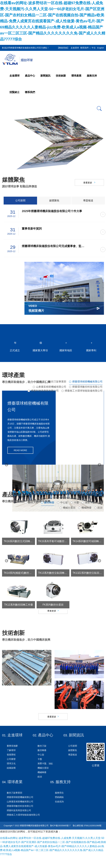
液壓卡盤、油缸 (94, 506)
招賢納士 (15, 92)
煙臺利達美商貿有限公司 (45, 391)
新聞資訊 (45, 76)
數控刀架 (33, 506)
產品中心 (30, 76)
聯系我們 (84, 48)
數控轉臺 (49, 506)
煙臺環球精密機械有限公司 (87, 382)
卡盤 (76, 506)
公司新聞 (20, 201)
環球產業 (76, 76)
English (101, 48)
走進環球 (75, 48)
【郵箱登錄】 (63, 48)
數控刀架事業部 (57, 382)
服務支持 (92, 76)
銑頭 (100, 512)
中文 (94, 48)
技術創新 (61, 76)
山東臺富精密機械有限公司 (51, 387)
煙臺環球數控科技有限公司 (87, 387)
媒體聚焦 (54, 201)
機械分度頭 (69, 512)
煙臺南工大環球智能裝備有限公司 (84, 391)
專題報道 (88, 201)
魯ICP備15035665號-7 (60, 837)
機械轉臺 (86, 512)
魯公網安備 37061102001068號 (87, 837)
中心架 (64, 506)
